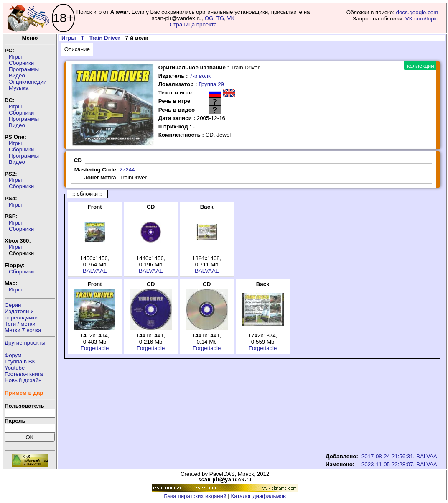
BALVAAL (95, 271)
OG (209, 18)
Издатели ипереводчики (21, 314)
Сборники (21, 63)
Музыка (19, 88)
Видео (17, 75)
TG (220, 18)
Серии (13, 305)
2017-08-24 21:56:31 (387, 456)
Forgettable (95, 348)
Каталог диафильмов (259, 496)
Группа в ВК (20, 361)
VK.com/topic (422, 19)
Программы (24, 69)
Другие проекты (25, 343)
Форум (13, 355)
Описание (77, 49)
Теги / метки (20, 324)
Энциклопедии (28, 82)
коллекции (420, 66)
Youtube (15, 368)
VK (231, 18)
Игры (15, 57)
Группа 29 (211, 84)
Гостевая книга (24, 374)
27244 (127, 170)
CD (78, 160)
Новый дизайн (23, 380)
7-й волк (200, 76)
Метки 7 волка (23, 330)
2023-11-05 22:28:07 (387, 464)
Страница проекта (193, 24)
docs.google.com (417, 12)
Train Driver (105, 38)
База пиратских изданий (195, 496)
